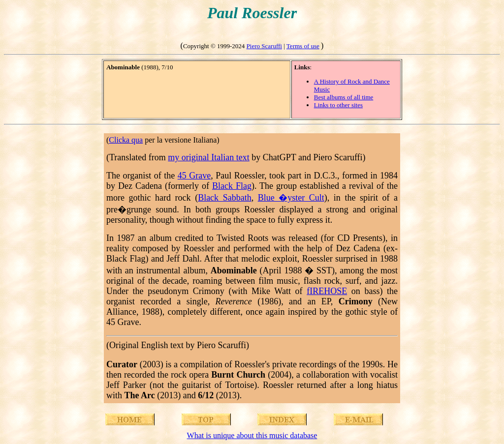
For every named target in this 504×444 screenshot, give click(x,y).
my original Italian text (208, 157)
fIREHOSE (327, 291)
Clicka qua (126, 140)
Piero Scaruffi (264, 46)
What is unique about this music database (252, 435)
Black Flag (232, 186)
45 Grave (194, 176)
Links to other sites (338, 105)
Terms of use (303, 46)
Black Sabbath (225, 198)
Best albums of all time (344, 97)
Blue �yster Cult (291, 198)
